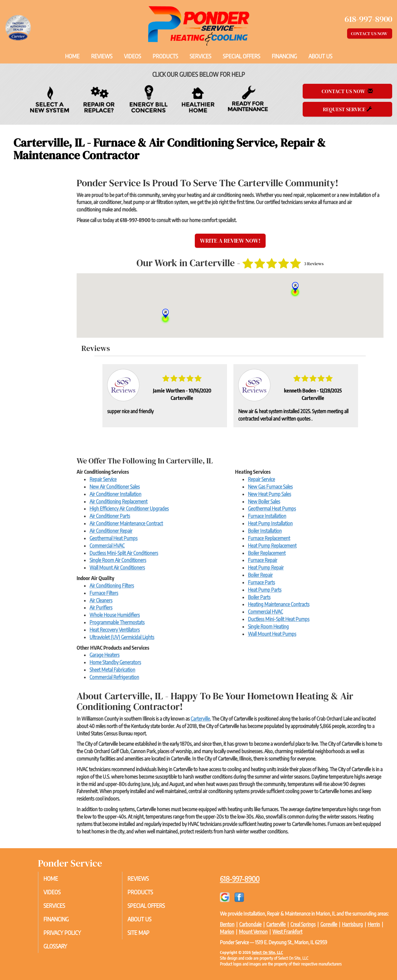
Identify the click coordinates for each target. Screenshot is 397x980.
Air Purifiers (101, 607)
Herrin (374, 924)
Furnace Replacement (269, 538)
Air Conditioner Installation (115, 494)
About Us (320, 56)
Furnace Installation (267, 516)
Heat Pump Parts (265, 590)
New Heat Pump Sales (269, 494)
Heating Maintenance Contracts (279, 604)
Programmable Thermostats (117, 622)
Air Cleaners (101, 600)
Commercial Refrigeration (114, 677)
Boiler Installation (265, 531)
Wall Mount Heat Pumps (272, 634)
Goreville (329, 924)
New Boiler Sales (264, 501)
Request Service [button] (347, 109)
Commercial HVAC (107, 546)
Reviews (102, 56)
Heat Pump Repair (266, 568)
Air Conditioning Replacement (118, 501)
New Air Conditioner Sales (115, 487)
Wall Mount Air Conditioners (117, 568)
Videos (132, 56)
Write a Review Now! (230, 241)
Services (200, 56)
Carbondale (250, 924)
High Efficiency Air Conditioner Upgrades (129, 509)
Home (72, 56)
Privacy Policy (68, 936)
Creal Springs (303, 924)
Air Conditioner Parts (110, 516)
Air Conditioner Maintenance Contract (126, 523)
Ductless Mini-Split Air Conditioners (124, 553)
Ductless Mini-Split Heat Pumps (279, 619)
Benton (227, 924)
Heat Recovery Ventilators (115, 630)
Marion (227, 932)
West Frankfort (287, 932)
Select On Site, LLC (267, 952)
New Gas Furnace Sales (270, 487)
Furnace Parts (261, 582)
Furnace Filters (104, 593)
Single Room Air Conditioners (118, 560)
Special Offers (241, 56)
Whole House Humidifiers (115, 615)
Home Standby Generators (115, 662)
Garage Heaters (104, 655)
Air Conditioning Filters (112, 586)
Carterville (200, 719)
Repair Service (103, 479)
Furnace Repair (263, 560)
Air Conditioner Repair (111, 531)
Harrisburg (352, 924)
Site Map (144, 936)
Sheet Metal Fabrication (112, 670)
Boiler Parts (259, 597)
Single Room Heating (268, 626)
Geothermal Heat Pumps (113, 538)
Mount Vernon (253, 932)
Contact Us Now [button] (370, 34)
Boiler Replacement (267, 553)
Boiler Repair (260, 575)
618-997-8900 (240, 879)
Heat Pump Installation (270, 523)
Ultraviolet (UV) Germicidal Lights (122, 637)
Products (165, 56)
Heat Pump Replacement (272, 546)
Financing (284, 56)
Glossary (61, 950)
